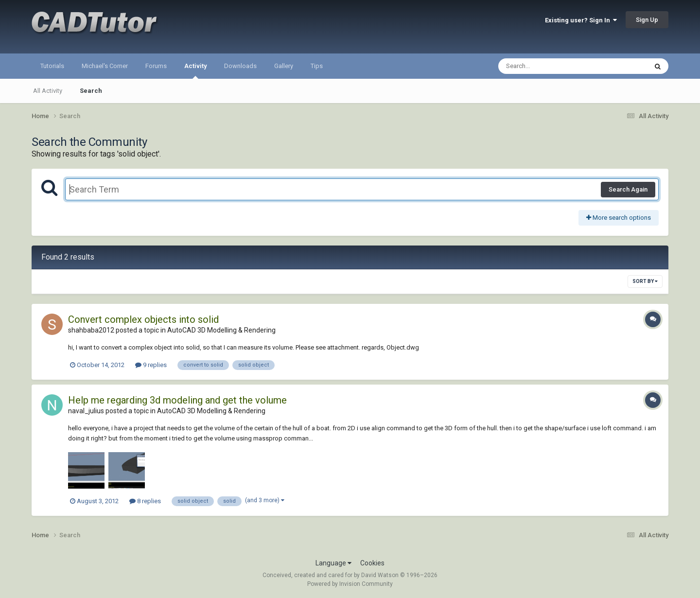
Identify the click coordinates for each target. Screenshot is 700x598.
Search (91, 91)
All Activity (48, 91)
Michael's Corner (105, 66)
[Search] (548, 66)
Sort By (645, 281)
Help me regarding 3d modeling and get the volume (177, 400)
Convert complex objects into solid (143, 319)
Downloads (240, 66)
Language (333, 563)
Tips (317, 66)
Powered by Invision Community (350, 584)
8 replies (145, 501)
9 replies (151, 365)
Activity (195, 70)
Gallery (284, 66)
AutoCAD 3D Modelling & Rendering (221, 330)
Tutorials (52, 66)
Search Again (628, 189)
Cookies (372, 563)
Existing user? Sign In (581, 20)
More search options (619, 218)
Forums (156, 66)
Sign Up (647, 20)
